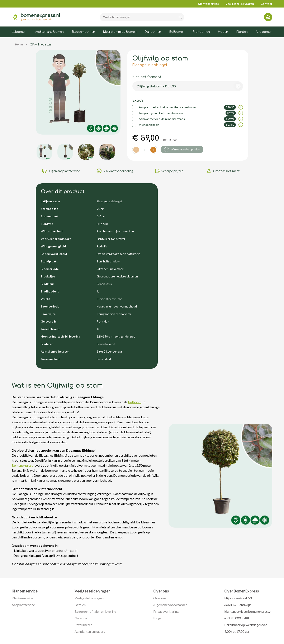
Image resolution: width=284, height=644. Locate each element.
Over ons (160, 598)
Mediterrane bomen (49, 32)
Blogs (157, 618)
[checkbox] (134, 107)
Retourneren (83, 625)
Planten (242, 32)
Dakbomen (153, 32)
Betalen (80, 605)
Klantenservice (208, 4)
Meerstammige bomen (120, 32)
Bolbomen (177, 32)
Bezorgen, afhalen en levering (95, 611)
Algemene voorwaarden (170, 605)
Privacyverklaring (166, 611)
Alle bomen (264, 32)
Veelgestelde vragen (240, 4)
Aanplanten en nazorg (90, 631)
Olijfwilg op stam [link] (41, 44)
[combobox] (188, 86)
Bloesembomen (83, 32)
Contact (266, 4)
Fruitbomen (201, 32)
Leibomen (19, 32)
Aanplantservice (23, 605)
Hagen (223, 32)
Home (19, 44)
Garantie (81, 618)
